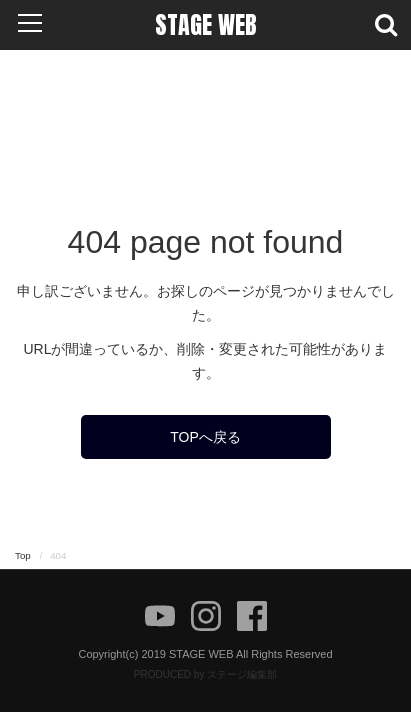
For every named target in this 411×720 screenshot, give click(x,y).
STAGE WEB (206, 25)
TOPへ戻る (205, 437)
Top (23, 555)
